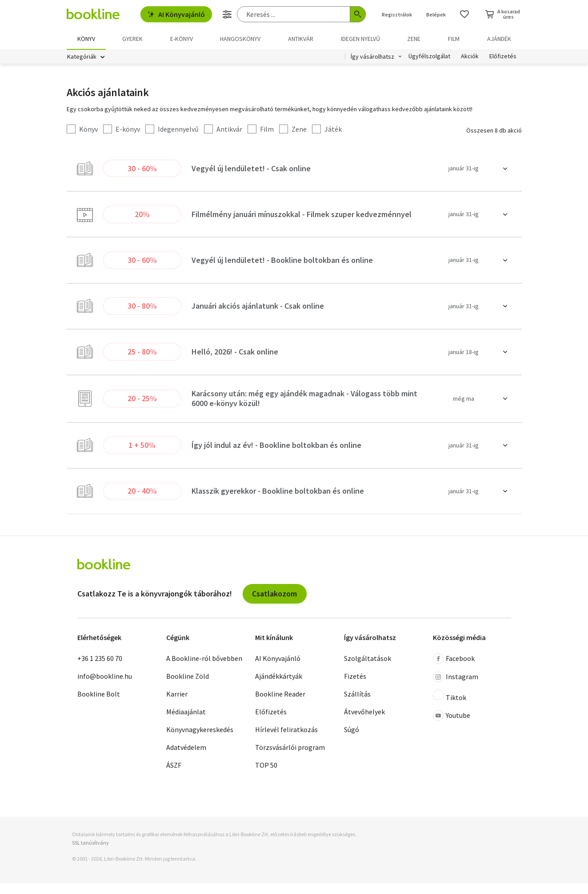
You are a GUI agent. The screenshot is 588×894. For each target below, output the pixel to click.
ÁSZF (174, 776)
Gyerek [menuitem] (132, 39)
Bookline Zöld (188, 687)
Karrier (177, 705)
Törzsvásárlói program (290, 758)
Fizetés (355, 687)
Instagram (456, 688)
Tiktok (450, 706)
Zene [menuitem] (414, 39)
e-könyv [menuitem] (182, 39)
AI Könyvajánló (176, 14)
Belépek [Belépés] (436, 14)
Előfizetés (503, 57)
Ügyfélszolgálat (429, 57)
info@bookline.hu (105, 687)
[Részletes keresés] (227, 14)
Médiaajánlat (186, 722)
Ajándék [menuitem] (499, 39)
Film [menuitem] (454, 39)
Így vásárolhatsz (372, 57)
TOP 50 (266, 776)
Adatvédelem (186, 758)
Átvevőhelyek (364, 722)
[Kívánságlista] (464, 14)
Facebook (454, 669)
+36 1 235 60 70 (100, 669)
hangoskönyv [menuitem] (240, 39)
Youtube (452, 726)
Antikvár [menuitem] (301, 39)
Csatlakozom (274, 604)
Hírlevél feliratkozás (286, 740)
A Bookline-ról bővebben (204, 669)
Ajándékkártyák (279, 687)
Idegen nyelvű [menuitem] (360, 39)
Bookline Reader (280, 705)
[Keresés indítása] (358, 14)
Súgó (352, 740)
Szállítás (357, 705)
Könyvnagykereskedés (200, 740)
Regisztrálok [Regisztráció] (397, 14)
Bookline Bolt (99, 705)
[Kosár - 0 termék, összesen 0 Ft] (502, 14)
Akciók (470, 57)
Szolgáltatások (368, 669)
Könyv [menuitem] (86, 39)
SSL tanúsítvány (90, 854)
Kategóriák (82, 57)
